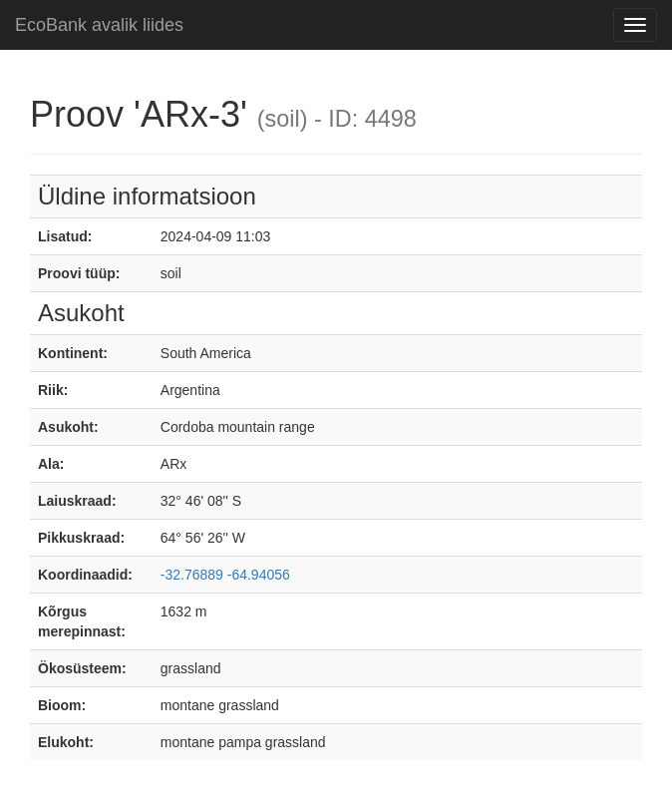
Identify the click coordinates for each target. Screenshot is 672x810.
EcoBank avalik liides (99, 25)
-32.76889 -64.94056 (225, 575)
